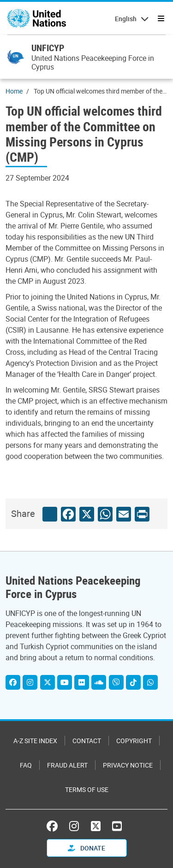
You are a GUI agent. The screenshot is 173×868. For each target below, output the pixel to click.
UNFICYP (48, 48)
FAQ (26, 765)
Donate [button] (86, 848)
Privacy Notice (128, 765)
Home (14, 91)
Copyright (134, 741)
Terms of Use (87, 789)
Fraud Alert (67, 765)
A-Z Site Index (35, 741)
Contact (87, 741)
